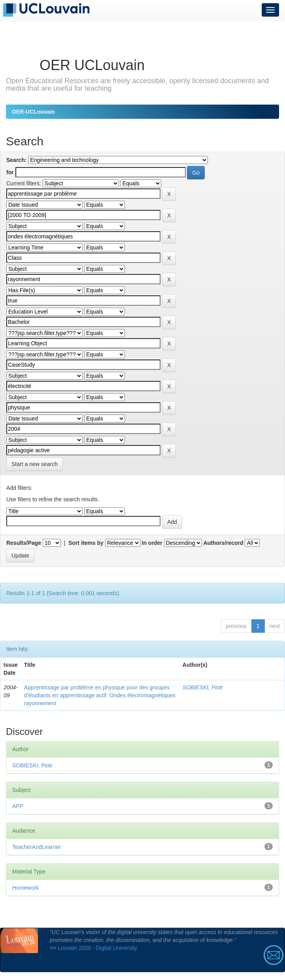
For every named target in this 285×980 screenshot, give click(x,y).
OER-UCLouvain (33, 112)
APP (18, 806)
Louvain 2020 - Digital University (97, 948)
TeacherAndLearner (37, 847)
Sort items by (86, 543)
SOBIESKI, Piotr (203, 687)
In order (152, 543)
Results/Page (24, 543)
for (10, 172)
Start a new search (35, 464)
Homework (25, 888)
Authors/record (223, 543)
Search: (16, 160)
